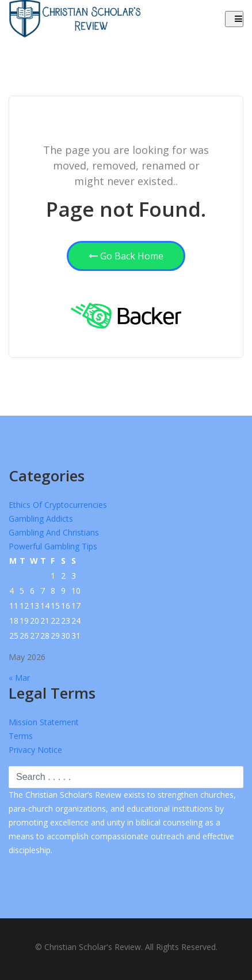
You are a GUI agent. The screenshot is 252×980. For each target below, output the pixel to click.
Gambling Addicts (41, 519)
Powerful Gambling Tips (53, 546)
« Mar (19, 678)
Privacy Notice (35, 750)
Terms (21, 736)
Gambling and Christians (54, 532)
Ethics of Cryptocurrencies (58, 505)
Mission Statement (44, 722)
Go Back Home (126, 256)
